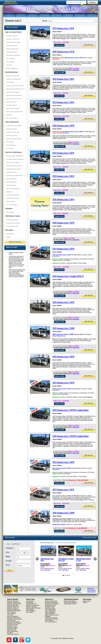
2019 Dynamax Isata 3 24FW (63, 176)
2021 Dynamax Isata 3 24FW (63, 28)
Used (13, 544)
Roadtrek (9, 115)
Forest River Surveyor (13, 223)
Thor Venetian (11, 62)
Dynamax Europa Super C (14, 95)
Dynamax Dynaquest (14, 622)
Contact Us (92, 15)
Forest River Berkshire (13, 55)
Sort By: (45, 21)
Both (18, 544)
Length (9, 561)
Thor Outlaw (10, 142)
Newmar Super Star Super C (15, 86)
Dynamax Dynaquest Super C (15, 89)
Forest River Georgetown (14, 126)
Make (8, 556)
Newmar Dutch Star (12, 49)
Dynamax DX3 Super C (13, 92)
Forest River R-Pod (12, 226)
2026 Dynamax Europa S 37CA (83, 560)
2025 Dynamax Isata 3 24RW (63, 328)
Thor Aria (9, 65)
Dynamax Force (12, 626)
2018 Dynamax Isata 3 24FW (63, 199)
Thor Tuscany (10, 59)
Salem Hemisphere (12, 220)
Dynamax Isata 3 (11, 105)
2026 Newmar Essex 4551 (47, 560)
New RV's (21, 15)
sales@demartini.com (11, 3)
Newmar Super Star (13, 609)
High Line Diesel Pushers (14, 32)
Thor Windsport (11, 145)
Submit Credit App (15, 242)
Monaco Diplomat (12, 68)
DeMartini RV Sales (51, 9)
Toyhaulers (9, 209)
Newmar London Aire (13, 39)
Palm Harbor (10, 234)
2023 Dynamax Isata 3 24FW (63, 249)
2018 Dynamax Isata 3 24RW (63, 513)
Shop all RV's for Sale (89, 537)
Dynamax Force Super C (14, 99)
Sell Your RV (93, 9)
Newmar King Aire (12, 36)
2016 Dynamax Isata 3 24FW (63, 79)
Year (7, 552)
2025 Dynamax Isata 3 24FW (63, 302)
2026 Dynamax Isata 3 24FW (63, 125)
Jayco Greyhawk (11, 179)
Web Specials (56, 15)
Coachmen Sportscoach (14, 79)
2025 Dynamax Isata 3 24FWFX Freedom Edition (71, 410)
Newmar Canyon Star (13, 132)
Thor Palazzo (10, 82)
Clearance (68, 15)
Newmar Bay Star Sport (13, 139)
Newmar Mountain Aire (13, 42)
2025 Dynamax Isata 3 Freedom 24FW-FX (68, 276)
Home (9, 15)
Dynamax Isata (11, 172)
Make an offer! (60, 73)
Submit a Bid (59, 45)
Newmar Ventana (11, 52)
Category (9, 548)
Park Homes (9, 230)
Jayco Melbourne (11, 182)
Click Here (76, 70)
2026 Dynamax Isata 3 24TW (63, 51)
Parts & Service (80, 15)
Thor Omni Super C (12, 118)
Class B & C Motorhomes (13, 152)
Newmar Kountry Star (13, 76)
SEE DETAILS (89, 45)
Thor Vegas (10, 148)
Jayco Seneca (11, 630)
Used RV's (33, 15)
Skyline (8, 237)
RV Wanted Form (92, 11)
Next (95, 559)
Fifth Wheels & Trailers (13, 216)
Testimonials (93, 7)
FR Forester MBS (12, 631)
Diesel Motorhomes (12, 72)
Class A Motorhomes (12, 122)
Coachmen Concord (12, 195)
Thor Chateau (10, 202)
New (9, 544)
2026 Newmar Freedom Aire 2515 (66, 560)
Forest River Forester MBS (14, 112)
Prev (37, 559)
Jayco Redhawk (11, 185)
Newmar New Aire (12, 46)
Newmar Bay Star (12, 135)
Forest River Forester (13, 198)
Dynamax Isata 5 (11, 102)
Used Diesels (44, 15)
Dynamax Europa (12, 625)
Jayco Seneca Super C (13, 108)
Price (8, 565)
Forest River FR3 (11, 129)
